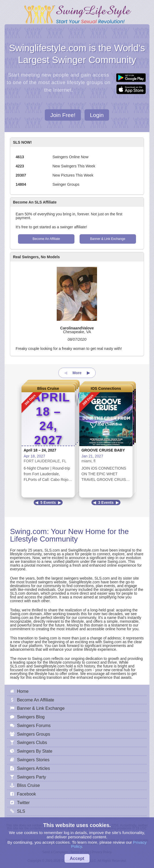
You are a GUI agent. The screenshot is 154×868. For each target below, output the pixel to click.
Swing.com (28, 531)
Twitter (23, 802)
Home (23, 691)
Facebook (26, 794)
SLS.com (52, 550)
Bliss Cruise (48, 388)
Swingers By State (35, 751)
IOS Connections (106, 388)
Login (97, 115)
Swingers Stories (33, 760)
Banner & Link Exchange (108, 239)
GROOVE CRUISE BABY (103, 450)
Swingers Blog (31, 717)
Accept (77, 858)
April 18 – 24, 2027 (40, 450)
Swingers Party (31, 777)
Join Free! (63, 115)
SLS (21, 811)
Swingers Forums (34, 725)
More (77, 373)
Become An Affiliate (46, 239)
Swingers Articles (33, 768)
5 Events (48, 502)
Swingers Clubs (32, 742)
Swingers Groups (33, 734)
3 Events (106, 502)
